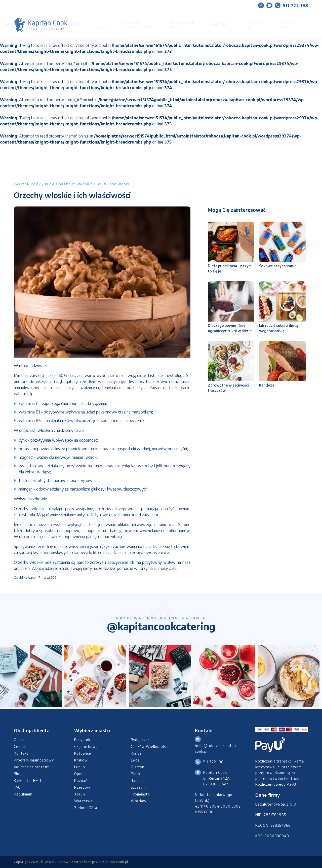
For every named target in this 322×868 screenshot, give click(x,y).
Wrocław (139, 801)
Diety (101, 20)
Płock (136, 774)
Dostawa (84, 20)
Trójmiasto (140, 794)
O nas (132, 20)
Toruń (80, 794)
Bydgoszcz (140, 740)
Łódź (135, 760)
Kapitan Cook (27, 184)
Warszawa (83, 801)
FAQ (17, 787)
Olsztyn (138, 767)
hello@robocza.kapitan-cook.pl (216, 748)
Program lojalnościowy (168, 20)
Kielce (136, 753)
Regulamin (23, 794)
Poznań (81, 780)
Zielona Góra (86, 808)
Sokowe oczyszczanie (278, 266)
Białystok (82, 740)
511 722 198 (291, 5)
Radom (137, 780)
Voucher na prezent (31, 767)
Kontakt (236, 20)
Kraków (81, 760)
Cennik (117, 20)
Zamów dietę (280, 20)
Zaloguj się (251, 20)
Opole (79, 774)
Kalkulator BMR (209, 20)
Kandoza (267, 385)
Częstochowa (86, 747)
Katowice (83, 753)
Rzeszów (82, 787)
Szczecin (138, 787)
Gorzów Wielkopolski (150, 747)
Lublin (80, 767)
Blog (50, 184)
